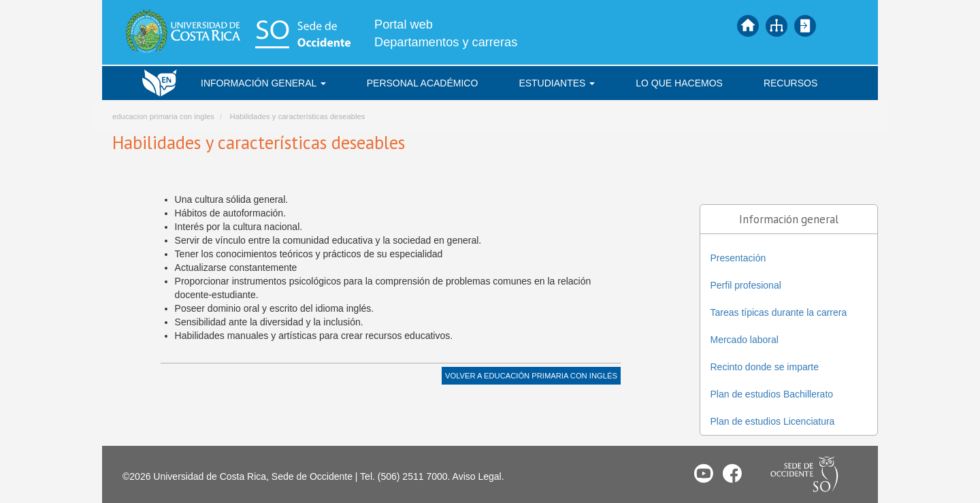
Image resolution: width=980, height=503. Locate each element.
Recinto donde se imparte (765, 367)
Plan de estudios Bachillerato (772, 394)
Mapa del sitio (777, 26)
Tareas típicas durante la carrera (779, 312)
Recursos (790, 83)
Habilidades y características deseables (297, 116)
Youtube (704, 473)
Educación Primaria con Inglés (551, 376)
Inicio (748, 26)
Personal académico (423, 83)
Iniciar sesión (805, 26)
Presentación (738, 258)
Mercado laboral (745, 340)
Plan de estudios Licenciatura (773, 421)
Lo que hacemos (679, 83)
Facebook (732, 473)
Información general (263, 83)
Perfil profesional (746, 285)
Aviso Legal (477, 476)
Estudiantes (557, 83)
